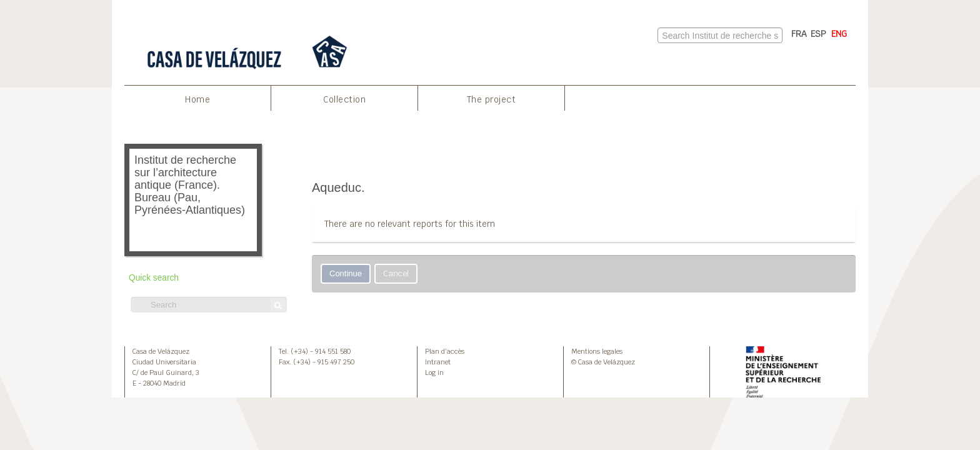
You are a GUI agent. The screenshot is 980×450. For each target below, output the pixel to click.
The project (492, 99)
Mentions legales (597, 351)
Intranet (438, 362)
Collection (344, 99)
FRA (799, 34)
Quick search (154, 278)
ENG (839, 34)
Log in (434, 372)
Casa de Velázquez (161, 351)
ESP (818, 34)
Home (197, 99)
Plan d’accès (445, 351)
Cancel (396, 273)
